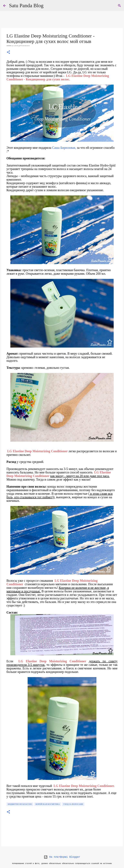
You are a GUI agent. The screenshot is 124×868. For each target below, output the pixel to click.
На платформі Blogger (62, 857)
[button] (8, 52)
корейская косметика (48, 804)
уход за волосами (73, 804)
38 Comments (24, 46)
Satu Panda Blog (26, 5)
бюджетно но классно (20, 804)
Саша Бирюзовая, (64, 148)
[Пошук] (119, 6)
